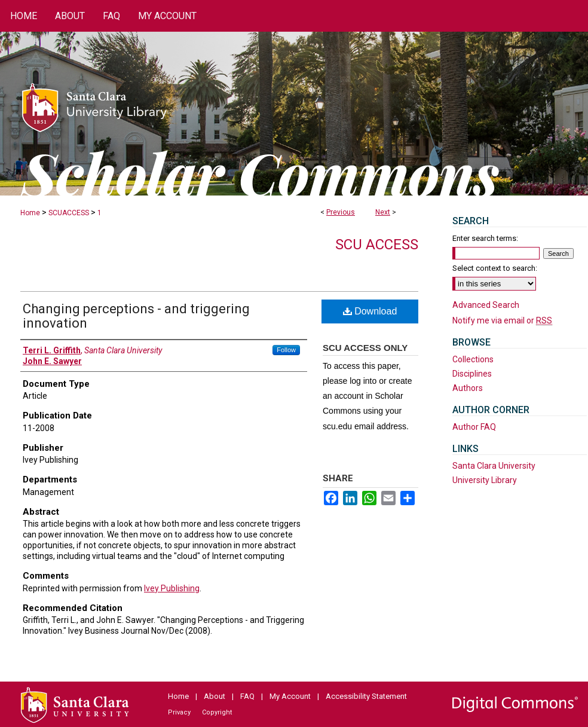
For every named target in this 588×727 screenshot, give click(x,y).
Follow (286, 350)
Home (30, 213)
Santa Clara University (494, 466)
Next (383, 212)
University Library (485, 480)
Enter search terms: (485, 238)
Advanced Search (486, 305)
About (215, 696)
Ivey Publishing (172, 588)
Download (370, 311)
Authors (468, 388)
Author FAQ (474, 427)
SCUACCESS (69, 213)
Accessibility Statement (366, 696)
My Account (290, 696)
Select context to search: (495, 268)
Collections (473, 359)
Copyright (217, 712)
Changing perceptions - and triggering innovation (136, 316)
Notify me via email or (502, 320)
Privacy (179, 712)
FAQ (247, 696)
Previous (341, 212)
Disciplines (472, 374)
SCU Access (377, 245)
